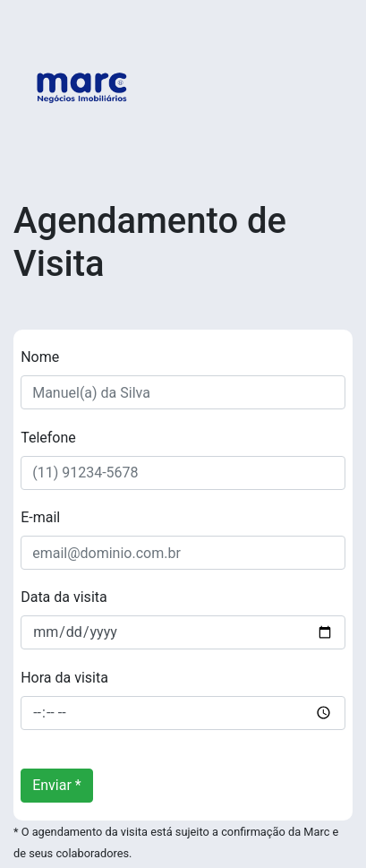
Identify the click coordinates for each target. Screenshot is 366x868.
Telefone (48, 438)
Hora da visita (64, 678)
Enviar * (57, 785)
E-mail (40, 517)
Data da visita (64, 597)
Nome (40, 357)
